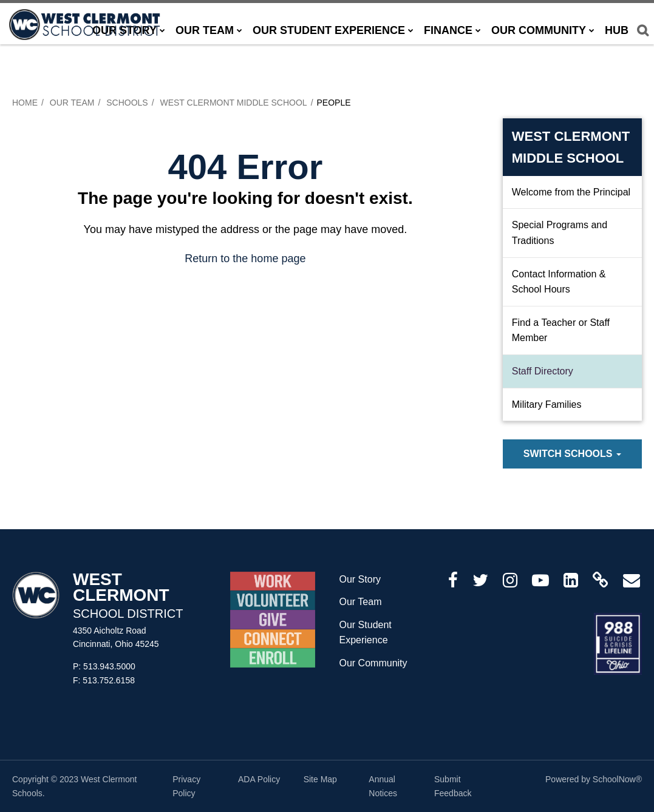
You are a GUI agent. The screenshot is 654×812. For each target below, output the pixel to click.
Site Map (320, 779)
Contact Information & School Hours (559, 282)
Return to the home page (245, 259)
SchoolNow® (617, 779)
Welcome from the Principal (571, 192)
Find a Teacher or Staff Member (561, 330)
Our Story (360, 579)
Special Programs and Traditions (560, 233)
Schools (127, 103)
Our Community (373, 663)
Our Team (72, 103)
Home (25, 103)
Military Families (547, 404)
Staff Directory (543, 371)
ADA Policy (259, 779)
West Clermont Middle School (233, 103)
